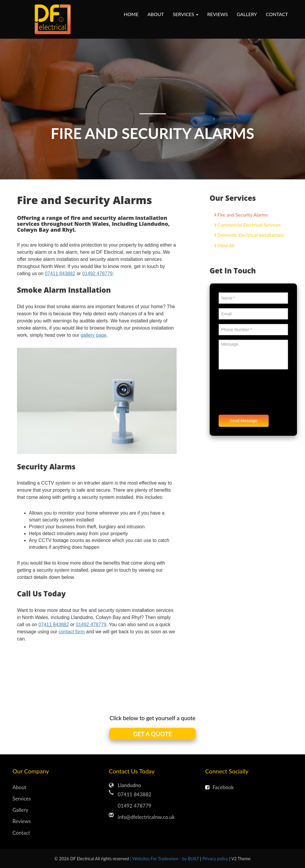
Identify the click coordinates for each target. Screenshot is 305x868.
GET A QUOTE (152, 734)
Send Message (243, 421)
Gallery (247, 14)
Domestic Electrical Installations (251, 235)
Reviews (218, 14)
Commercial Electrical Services (249, 225)
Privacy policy (216, 859)
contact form (72, 632)
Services (22, 799)
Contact (277, 14)
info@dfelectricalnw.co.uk (146, 817)
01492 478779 (97, 274)
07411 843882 (60, 274)
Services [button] (186, 14)
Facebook (220, 787)
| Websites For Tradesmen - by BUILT (165, 859)
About (156, 14)
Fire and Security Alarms (243, 215)
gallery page (93, 335)
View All (226, 245)
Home (131, 14)
